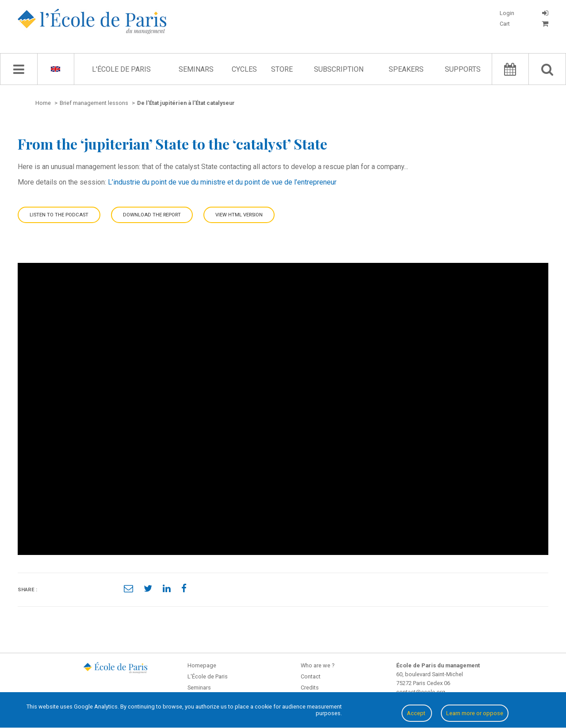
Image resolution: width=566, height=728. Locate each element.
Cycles (244, 69)
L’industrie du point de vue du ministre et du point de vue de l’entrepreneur (222, 182)
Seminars (196, 69)
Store (282, 69)
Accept (417, 713)
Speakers (406, 69)
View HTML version (239, 215)
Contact (311, 676)
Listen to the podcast (59, 215)
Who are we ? (317, 665)
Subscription (339, 69)
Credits (310, 688)
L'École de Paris (121, 69)
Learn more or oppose (475, 713)
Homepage (202, 665)
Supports (463, 69)
